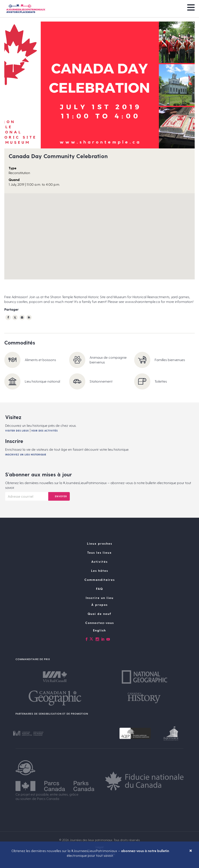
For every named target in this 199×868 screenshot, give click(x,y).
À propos (99, 605)
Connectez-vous (100, 623)
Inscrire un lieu (100, 598)
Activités (99, 562)
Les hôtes (100, 571)
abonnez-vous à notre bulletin (145, 851)
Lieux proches (100, 543)
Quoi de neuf (99, 614)
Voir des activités (44, 431)
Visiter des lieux (17, 431)
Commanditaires (100, 580)
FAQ (99, 589)
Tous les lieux (99, 552)
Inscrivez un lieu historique (26, 454)
